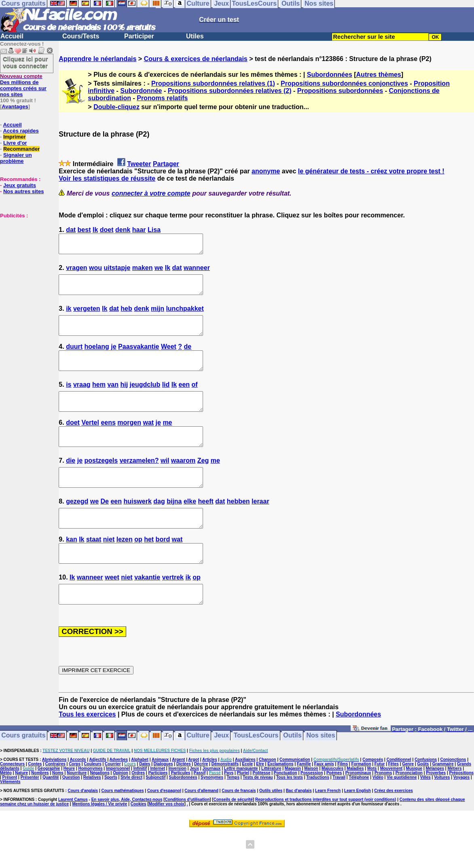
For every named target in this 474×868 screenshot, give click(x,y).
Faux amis (324, 800)
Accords (78, 796)
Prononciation (409, 809)
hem (99, 399)
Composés (373, 796)
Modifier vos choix (167, 840)
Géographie (49, 805)
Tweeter (139, 164)
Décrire (201, 800)
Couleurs (92, 800)
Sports (111, 814)
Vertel (90, 441)
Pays (229, 809)
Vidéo (378, 814)
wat (148, 441)
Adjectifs (97, 796)
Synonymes (212, 814)
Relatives (92, 814)
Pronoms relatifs (162, 98)
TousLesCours (256, 772)
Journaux (211, 805)
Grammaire (443, 800)
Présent (10, 814)
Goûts (423, 800)
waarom (183, 482)
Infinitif (140, 805)
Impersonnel (118, 805)
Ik (95, 230)
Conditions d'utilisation (187, 836)
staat (94, 568)
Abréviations (54, 796)
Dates (145, 800)
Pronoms (383, 809)
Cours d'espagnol (164, 827)
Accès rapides (21, 131)
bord (163, 568)
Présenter (30, 814)
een (184, 399)
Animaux (160, 796)
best (84, 230)
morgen (129, 441)
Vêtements (10, 818)
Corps (75, 800)
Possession (312, 809)
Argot (194, 796)
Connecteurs (12, 800)
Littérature (271, 805)
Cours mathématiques (123, 827)
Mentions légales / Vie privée (99, 840)
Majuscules (332, 805)
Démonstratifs (225, 800)
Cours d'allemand (201, 827)
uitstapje (117, 271)
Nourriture (77, 809)
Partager (166, 164)
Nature (21, 809)
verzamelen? (139, 482)
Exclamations (280, 800)
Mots (372, 805)
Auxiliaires (245, 796)
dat (71, 230)
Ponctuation (286, 809)
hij (124, 399)
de (188, 357)
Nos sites (321, 772)
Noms (58, 809)
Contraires (55, 800)
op (138, 568)
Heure (69, 805)
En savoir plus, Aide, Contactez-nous (127, 836)
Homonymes (91, 805)
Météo (6, 809)
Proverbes (436, 809)
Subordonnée (141, 91)
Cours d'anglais (83, 827)
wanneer (197, 271)
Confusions (426, 796)
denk (123, 230)
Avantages (15, 106)
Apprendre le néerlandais (97, 59)
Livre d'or (15, 143)
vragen (76, 271)
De (105, 527)
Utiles (195, 36)
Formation (361, 800)
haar (139, 230)
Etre (260, 800)
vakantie (147, 610)
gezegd (77, 527)
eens (108, 441)
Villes (425, 814)
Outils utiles (271, 827)
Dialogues (163, 800)
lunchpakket (185, 316)
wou (95, 271)
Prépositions (462, 809)
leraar (260, 527)
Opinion (121, 809)
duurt (74, 357)
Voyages (461, 814)
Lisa (154, 230)
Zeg (203, 482)
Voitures (442, 814)
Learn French (328, 827)
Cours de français (239, 827)
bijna (174, 527)
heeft (206, 527)
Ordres (138, 809)
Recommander (21, 149)
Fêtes (394, 800)
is (69, 399)
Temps (233, 814)
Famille (304, 800)
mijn (158, 316)
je (113, 357)
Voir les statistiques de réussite (107, 178)
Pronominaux (358, 809)
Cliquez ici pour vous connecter (25, 62)
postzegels (101, 482)
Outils (292, 772)
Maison (311, 805)
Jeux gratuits (20, 185)
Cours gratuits (23, 772)
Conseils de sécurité (233, 836)
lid (166, 399)
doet (107, 230)
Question (71, 814)
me (167, 441)
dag (159, 527)
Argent (178, 796)
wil (165, 482)
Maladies (355, 805)
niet (109, 568)
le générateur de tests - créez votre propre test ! (371, 171)
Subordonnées (330, 75)
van (113, 399)
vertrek (173, 610)
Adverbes (119, 796)
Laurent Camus (73, 836)
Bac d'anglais (299, 827)
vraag (82, 399)
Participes (158, 809)
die (71, 482)
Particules (181, 809)
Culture (198, 772)
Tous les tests (290, 814)
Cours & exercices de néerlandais (196, 59)
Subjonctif (156, 814)
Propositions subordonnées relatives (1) (213, 83)
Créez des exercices (394, 827)
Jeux (221, 772)
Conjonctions (453, 796)
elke (190, 527)
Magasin (293, 805)
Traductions (318, 814)
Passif (200, 809)
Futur (380, 800)
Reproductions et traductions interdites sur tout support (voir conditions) (326, 836)
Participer (139, 36)
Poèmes (334, 809)
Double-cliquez (116, 107)
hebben (238, 527)
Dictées (184, 800)
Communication (295, 796)
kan (72, 568)
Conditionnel (399, 796)
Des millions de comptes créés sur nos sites (23, 85)
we (159, 271)
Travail (339, 814)
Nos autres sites (23, 191)
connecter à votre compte (151, 193)
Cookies (139, 840)
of (195, 399)
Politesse (262, 809)
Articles (210, 796)
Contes (35, 800)
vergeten (87, 316)
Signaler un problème (16, 158)
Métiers (454, 805)
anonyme (266, 171)
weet (112, 610)
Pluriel (243, 809)
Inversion (177, 805)
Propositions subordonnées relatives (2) (230, 91)
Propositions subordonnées (340, 91)
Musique (414, 805)
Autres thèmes (379, 75)
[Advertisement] (24, 259)
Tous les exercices (87, 751)
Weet (169, 357)
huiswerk (137, 527)
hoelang (96, 357)
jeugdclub (145, 399)
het (149, 568)
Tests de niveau (258, 814)
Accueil (12, 36)
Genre (408, 800)
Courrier (113, 800)
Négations (99, 809)
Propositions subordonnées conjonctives (344, 83)
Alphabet (140, 796)
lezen (125, 568)
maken (143, 271)
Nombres (40, 809)
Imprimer (15, 137)
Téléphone (359, 814)
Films (343, 800)
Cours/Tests (81, 36)
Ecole (247, 800)
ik (69, 316)
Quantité (51, 814)
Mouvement (391, 805)
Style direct (131, 814)
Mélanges (435, 805)
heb (126, 316)
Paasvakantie (139, 357)
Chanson (268, 796)
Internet (158, 805)
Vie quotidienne (402, 814)
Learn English (358, 827)
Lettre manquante (241, 805)
